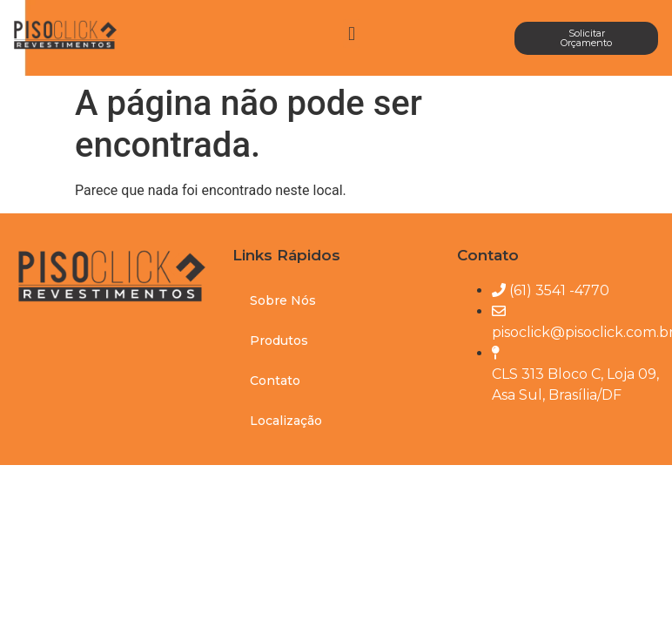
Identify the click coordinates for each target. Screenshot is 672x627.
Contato (275, 381)
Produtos (279, 340)
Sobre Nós (283, 300)
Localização (286, 421)
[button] (351, 34)
